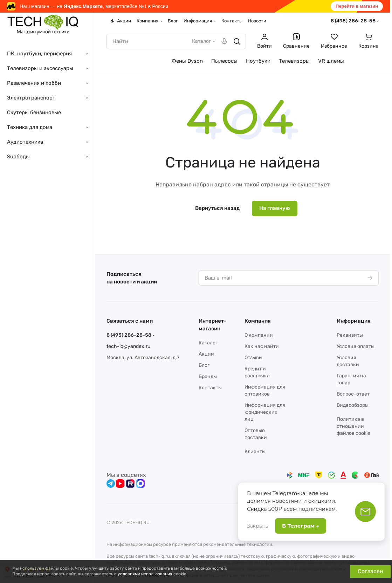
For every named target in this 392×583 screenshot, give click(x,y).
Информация (354, 321)
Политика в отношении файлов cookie (353, 426)
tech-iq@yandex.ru (128, 346)
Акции (206, 354)
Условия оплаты (356, 346)
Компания (258, 321)
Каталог (208, 343)
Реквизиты (350, 335)
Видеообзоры (353, 405)
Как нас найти (262, 346)
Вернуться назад (217, 208)
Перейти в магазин (357, 6)
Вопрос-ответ (353, 394)
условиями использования (145, 574)
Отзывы (253, 358)
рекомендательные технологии (238, 544)
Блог (204, 365)
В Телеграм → (301, 526)
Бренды (208, 376)
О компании (259, 335)
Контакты (210, 388)
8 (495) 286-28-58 (353, 21)
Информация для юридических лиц (265, 412)
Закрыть (257, 526)
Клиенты (255, 451)
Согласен (370, 571)
